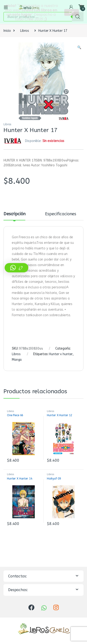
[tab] (14, 216)
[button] (16, 268)
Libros (25, 30)
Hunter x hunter (61, 353)
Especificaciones (61, 214)
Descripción (14, 214)
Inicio (7, 30)
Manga (17, 359)
